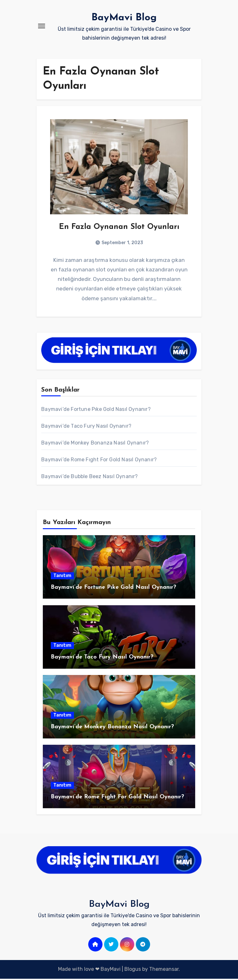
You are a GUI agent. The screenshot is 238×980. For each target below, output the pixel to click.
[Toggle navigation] (42, 26)
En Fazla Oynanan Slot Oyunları (119, 228)
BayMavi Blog (124, 18)
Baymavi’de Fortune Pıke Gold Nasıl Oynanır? (96, 411)
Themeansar (164, 971)
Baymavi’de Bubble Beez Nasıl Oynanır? (89, 478)
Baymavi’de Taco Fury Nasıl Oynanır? (86, 428)
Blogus (133, 971)
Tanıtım (62, 577)
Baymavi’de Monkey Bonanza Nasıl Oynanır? (95, 444)
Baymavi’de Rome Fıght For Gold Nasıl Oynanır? (99, 461)
